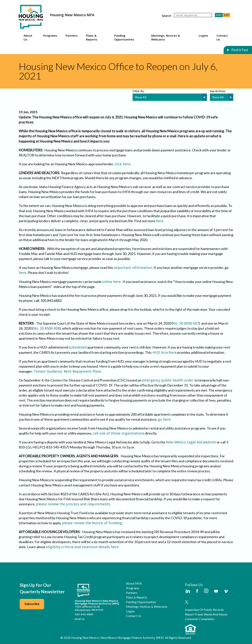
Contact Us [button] (222, 37)
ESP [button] (227, 15)
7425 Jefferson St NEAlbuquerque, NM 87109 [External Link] (89, 609)
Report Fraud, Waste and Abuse (206, 614)
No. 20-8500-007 (186, 323)
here (23, 273)
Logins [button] (203, 35)
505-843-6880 (84, 615)
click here (122, 164)
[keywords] (193, 15)
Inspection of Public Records (204, 610)
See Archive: (218, 91)
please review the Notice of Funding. (92, 523)
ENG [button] (219, 15)
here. (161, 221)
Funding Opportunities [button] (124, 37)
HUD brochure (164, 352)
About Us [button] (28, 37)
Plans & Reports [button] (92, 37)
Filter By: (139, 91)
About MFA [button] (134, 584)
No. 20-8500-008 (46, 328)
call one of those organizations (119, 433)
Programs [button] (50, 35)
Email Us (80, 619)
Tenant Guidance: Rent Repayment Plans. (68, 371)
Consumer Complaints (200, 619)
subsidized (78, 347)
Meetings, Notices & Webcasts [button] (166, 37)
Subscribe (32, 604)
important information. (133, 268)
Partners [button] (72, 35)
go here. (165, 419)
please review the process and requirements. (73, 504)
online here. (112, 282)
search (166, 16)
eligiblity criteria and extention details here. (83, 547)
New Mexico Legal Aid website (191, 442)
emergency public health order (168, 380)
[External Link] (188, 592)
